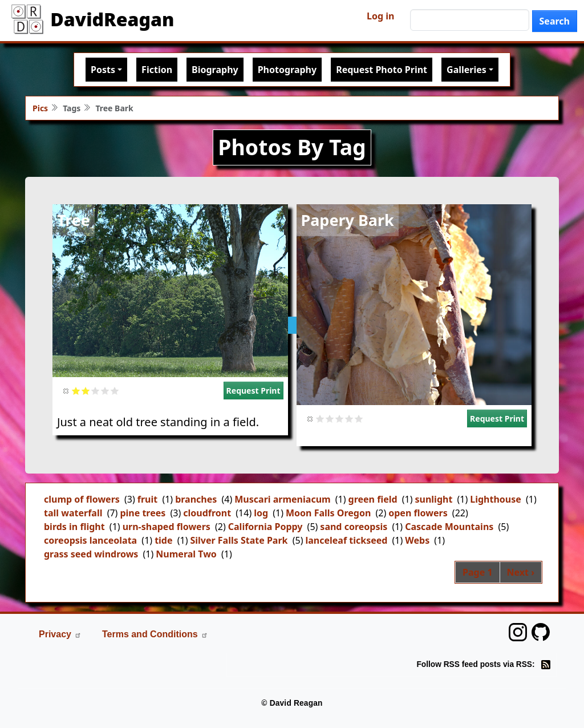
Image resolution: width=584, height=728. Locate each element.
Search (555, 21)
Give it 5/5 (115, 391)
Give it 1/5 (76, 391)
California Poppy (265, 527)
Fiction (157, 70)
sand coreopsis (354, 527)
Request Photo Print (382, 70)
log (261, 513)
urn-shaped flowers (167, 527)
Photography (287, 70)
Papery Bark (348, 220)
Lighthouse (496, 499)
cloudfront (207, 513)
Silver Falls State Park (239, 540)
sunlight (434, 499)
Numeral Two (186, 554)
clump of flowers (82, 499)
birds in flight (74, 527)
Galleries (467, 70)
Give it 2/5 (86, 391)
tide (163, 540)
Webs (417, 540)
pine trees (143, 513)
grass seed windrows (91, 554)
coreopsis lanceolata (90, 540)
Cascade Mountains (449, 527)
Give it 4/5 (105, 391)
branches (196, 499)
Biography (215, 70)
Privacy (60, 634)
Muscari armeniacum (282, 499)
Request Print (254, 391)
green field (373, 499)
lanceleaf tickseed (346, 540)
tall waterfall (73, 513)
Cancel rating (66, 391)
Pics (40, 108)
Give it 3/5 (96, 391)
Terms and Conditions (155, 634)
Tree (74, 220)
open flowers (418, 513)
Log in (380, 16)
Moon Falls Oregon (328, 513)
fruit (147, 499)
